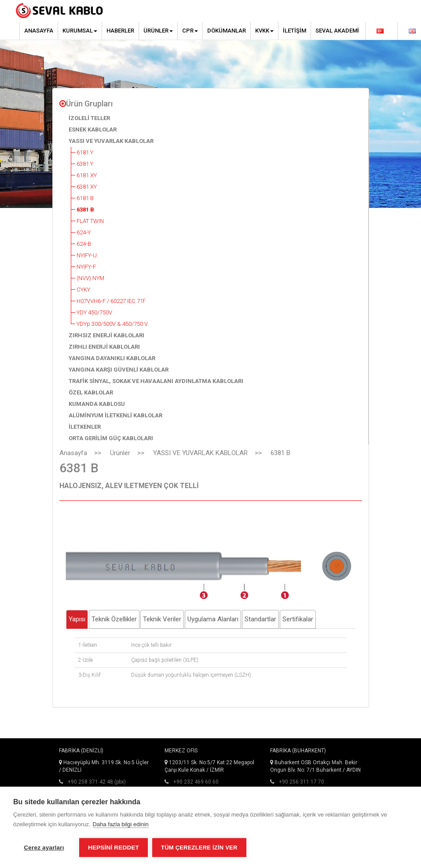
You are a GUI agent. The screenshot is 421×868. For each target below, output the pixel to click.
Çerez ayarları (44, 848)
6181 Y (85, 152)
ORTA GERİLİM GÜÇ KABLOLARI (111, 438)
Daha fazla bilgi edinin (121, 824)
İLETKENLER (85, 427)
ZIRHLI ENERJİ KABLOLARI (104, 347)
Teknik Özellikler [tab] (114, 619)
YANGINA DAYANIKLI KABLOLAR (112, 358)
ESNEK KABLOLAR (93, 129)
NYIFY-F (86, 267)
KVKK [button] (264, 31)
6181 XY (87, 175)
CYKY (83, 290)
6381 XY (87, 187)
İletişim (295, 31)
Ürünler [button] (158, 31)
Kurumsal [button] (80, 31)
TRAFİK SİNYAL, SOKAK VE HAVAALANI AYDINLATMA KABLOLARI (156, 381)
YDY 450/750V (94, 312)
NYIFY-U (87, 255)
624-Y (84, 232)
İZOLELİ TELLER (89, 118)
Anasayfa (39, 31)
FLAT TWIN (90, 221)
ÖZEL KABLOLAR (91, 392)
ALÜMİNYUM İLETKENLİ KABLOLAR (115, 415)
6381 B (85, 210)
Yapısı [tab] (77, 619)
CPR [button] (190, 31)
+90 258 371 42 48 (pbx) (97, 782)
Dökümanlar (227, 31)
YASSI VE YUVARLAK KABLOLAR (111, 141)
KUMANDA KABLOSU (97, 404)
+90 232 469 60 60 (196, 782)
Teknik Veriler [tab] (162, 619)
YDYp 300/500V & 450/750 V (112, 324)
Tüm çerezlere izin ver (199, 848)
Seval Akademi (337, 31)
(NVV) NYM (90, 278)
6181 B (85, 198)
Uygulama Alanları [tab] (213, 619)
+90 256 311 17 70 (302, 782)
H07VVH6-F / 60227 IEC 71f (111, 301)
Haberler (120, 31)
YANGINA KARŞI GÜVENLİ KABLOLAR (119, 370)
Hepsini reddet (113, 848)
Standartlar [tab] (260, 619)
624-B (84, 244)
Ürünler (120, 453)
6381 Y (85, 164)
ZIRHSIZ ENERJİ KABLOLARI (106, 335)
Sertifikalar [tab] (298, 619)
